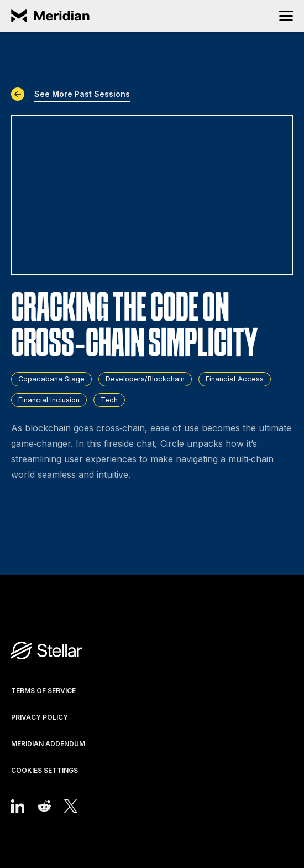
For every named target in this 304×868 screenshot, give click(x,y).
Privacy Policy (40, 717)
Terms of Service (43, 691)
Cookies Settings (44, 770)
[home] (53, 16)
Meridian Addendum (48, 744)
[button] (286, 16)
